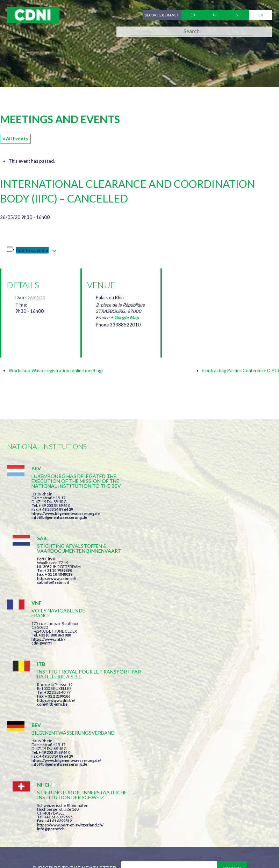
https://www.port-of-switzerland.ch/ (204, 656)
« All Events (15, 139)
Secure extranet (162, 15)
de (215, 15)
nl (238, 15)
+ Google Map (125, 317)
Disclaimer (191, 824)
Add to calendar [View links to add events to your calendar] (32, 250)
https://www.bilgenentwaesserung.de (66, 518)
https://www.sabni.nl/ (191, 513)
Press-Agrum (58, 850)
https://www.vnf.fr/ (48, 580)
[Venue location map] (204, 305)
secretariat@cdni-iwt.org (177, 791)
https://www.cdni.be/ (190, 585)
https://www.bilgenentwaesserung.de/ (66, 646)
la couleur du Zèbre (115, 850)
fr (193, 15)
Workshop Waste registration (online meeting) (56, 370)
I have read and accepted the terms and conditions (183, 713)
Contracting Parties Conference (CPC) (241, 370)
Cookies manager (31, 837)
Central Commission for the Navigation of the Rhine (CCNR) (88, 824)
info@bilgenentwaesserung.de (59, 522)
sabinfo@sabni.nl (187, 517)
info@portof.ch (185, 660)
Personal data (233, 824)
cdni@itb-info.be (186, 589)
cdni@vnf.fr (42, 584)
